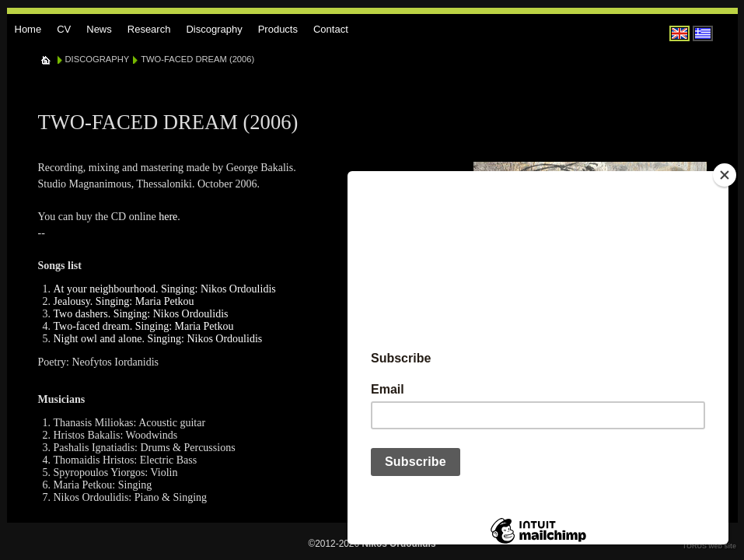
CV (64, 29)
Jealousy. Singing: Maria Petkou (124, 301)
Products (278, 29)
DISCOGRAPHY (98, 59)
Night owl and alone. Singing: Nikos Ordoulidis (158, 339)
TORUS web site (709, 546)
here (168, 217)
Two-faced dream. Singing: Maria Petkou (144, 326)
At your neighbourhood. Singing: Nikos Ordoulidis (165, 289)
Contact (331, 29)
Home (28, 29)
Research (149, 29)
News (99, 29)
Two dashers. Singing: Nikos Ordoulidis (141, 314)
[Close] (725, 175)
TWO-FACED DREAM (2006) (197, 59)
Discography (214, 29)
